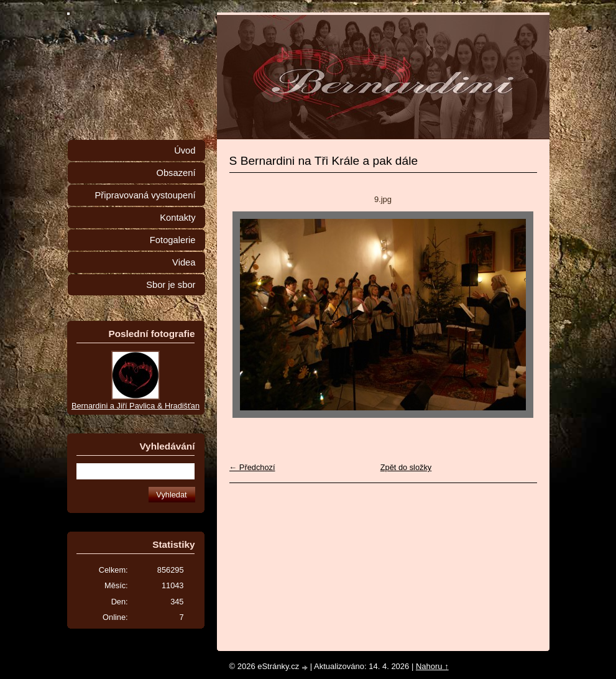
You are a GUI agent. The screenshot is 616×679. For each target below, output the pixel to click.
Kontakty (177, 218)
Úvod (185, 150)
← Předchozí (252, 467)
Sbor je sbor (171, 285)
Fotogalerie (173, 240)
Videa (184, 262)
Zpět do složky (406, 467)
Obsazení (176, 173)
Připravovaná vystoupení (145, 195)
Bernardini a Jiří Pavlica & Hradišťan (136, 406)
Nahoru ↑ (432, 666)
